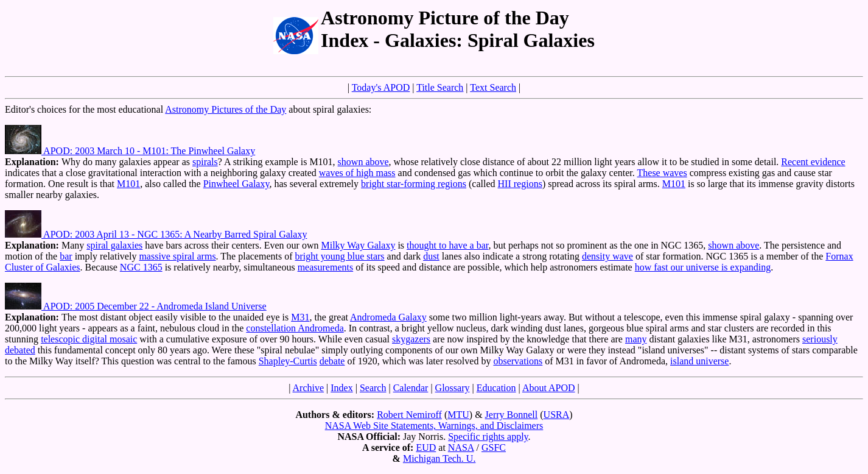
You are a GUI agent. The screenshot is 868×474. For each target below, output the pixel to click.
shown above (363, 162)
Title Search (440, 87)
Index (341, 388)
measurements (326, 267)
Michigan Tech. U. (439, 458)
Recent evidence (813, 162)
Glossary (453, 388)
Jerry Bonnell (512, 415)
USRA (557, 415)
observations (518, 361)
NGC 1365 (141, 267)
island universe (699, 361)
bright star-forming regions (414, 184)
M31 (300, 317)
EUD (426, 447)
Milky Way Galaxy (358, 245)
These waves (662, 173)
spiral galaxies (114, 245)
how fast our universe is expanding (703, 267)
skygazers (411, 339)
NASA (461, 447)
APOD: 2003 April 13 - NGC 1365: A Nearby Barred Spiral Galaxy (156, 234)
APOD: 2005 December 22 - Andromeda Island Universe (136, 306)
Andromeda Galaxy (388, 317)
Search (373, 388)
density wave (607, 256)
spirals (205, 162)
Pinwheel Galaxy (236, 184)
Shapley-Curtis (288, 361)
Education (496, 388)
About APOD (549, 388)
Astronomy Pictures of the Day (226, 109)
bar (66, 256)
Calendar (411, 388)
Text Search (493, 87)
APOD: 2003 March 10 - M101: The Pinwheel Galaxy (130, 151)
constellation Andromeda (295, 328)
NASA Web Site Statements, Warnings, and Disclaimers (434, 426)
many (636, 339)
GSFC (494, 447)
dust (431, 256)
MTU (458, 415)
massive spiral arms (177, 256)
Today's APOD (381, 87)
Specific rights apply (488, 437)
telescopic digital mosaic (89, 339)
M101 (128, 184)
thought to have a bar (447, 245)
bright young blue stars (340, 256)
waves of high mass (357, 173)
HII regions (520, 184)
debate (332, 361)
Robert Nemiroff (409, 415)
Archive (309, 388)
